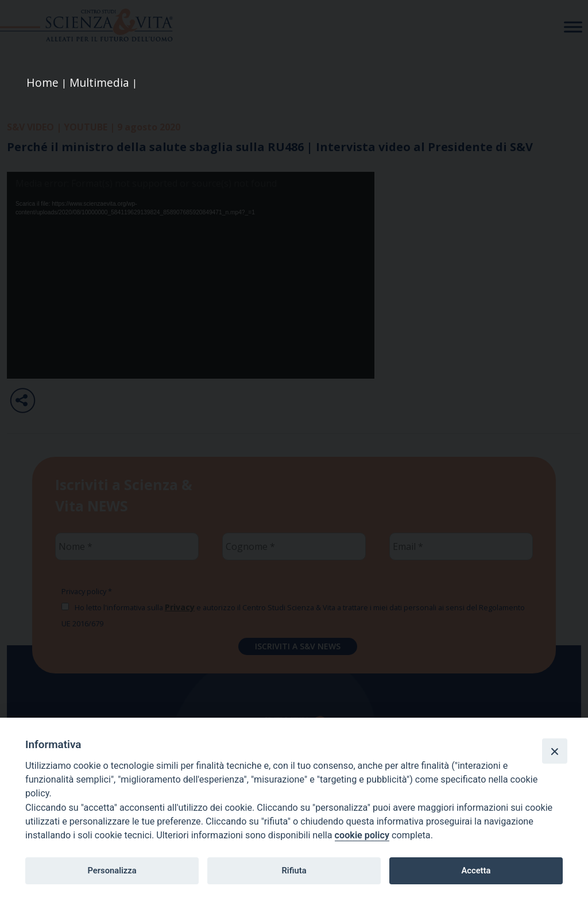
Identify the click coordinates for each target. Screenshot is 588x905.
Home (42, 82)
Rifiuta (294, 871)
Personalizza (112, 871)
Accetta (476, 871)
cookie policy (362, 835)
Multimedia (99, 82)
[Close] (555, 751)
